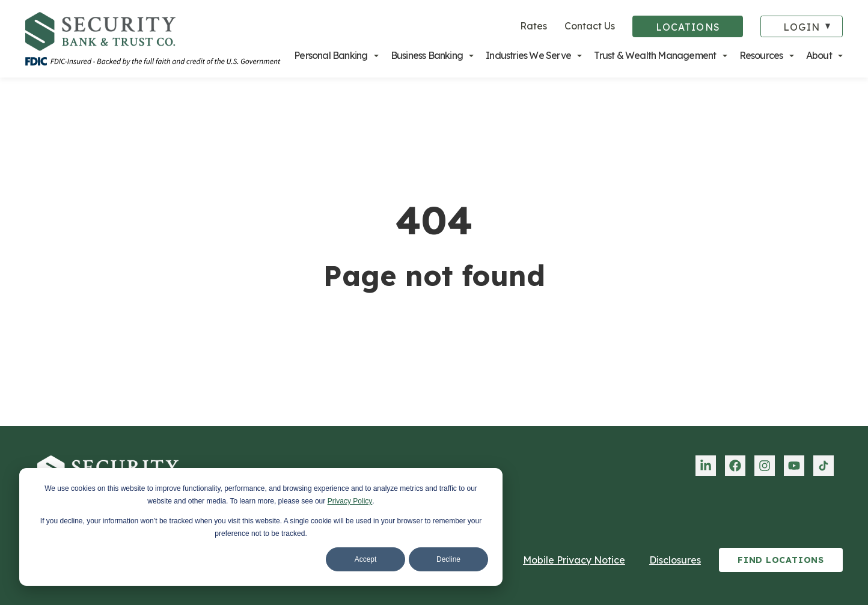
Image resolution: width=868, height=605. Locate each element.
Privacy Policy (350, 501)
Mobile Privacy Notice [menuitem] (574, 560)
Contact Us (590, 26)
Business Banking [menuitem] (427, 55)
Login (802, 27)
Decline (448, 559)
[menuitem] (706, 466)
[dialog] (261, 527)
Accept (366, 559)
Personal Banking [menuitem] (331, 55)
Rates (533, 26)
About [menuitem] (819, 55)
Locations (688, 27)
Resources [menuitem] (761, 55)
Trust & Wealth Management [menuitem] (655, 55)
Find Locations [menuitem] (781, 560)
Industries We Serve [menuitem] (528, 55)
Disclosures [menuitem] (675, 560)
